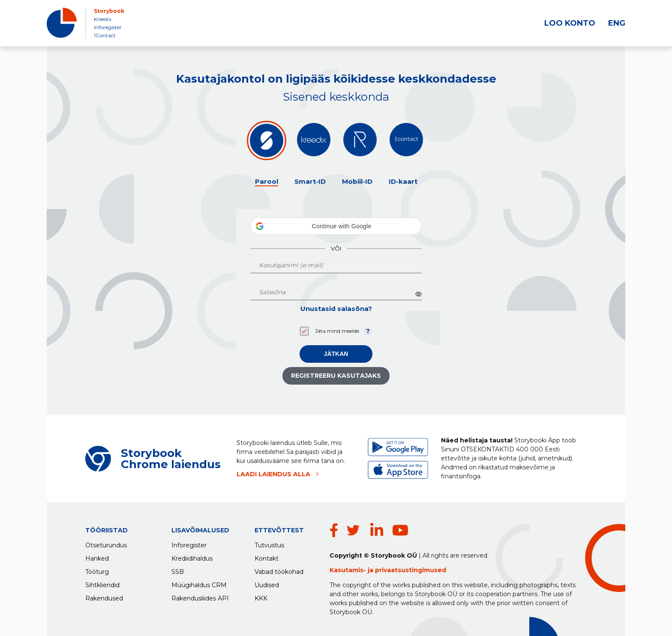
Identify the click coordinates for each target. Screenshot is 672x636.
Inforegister (108, 27)
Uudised (267, 583)
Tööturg (97, 570)
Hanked (97, 556)
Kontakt (267, 556)
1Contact (105, 35)
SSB (178, 570)
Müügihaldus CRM (199, 583)
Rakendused (104, 596)
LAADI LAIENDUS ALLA (273, 474)
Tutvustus (269, 543)
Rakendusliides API (200, 596)
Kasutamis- (349, 570)
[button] (336, 226)
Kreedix (103, 19)
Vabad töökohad (279, 570)
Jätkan (336, 354)
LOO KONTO (570, 23)
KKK (261, 596)
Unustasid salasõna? (336, 309)
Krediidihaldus (192, 556)
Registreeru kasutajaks (336, 376)
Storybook (109, 11)
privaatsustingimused (411, 570)
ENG (617, 23)
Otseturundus (106, 543)
